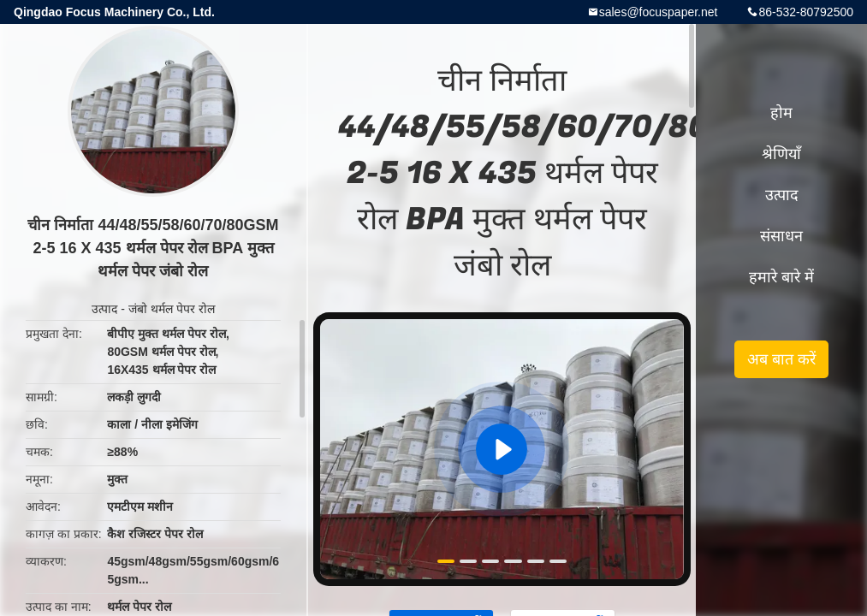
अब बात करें (781, 359)
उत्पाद (104, 309)
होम (781, 113)
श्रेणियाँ (781, 154)
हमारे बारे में (781, 277)
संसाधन (781, 236)
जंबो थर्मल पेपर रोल (172, 309)
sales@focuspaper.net (659, 12)
